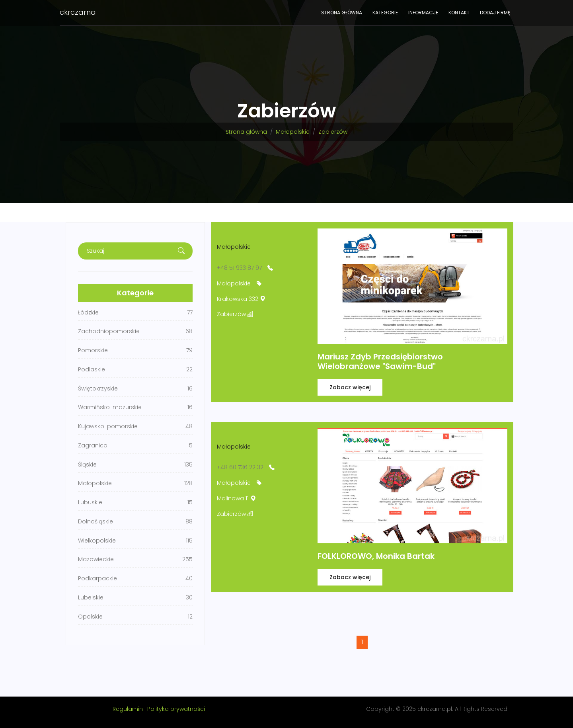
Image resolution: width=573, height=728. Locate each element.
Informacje (423, 13)
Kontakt (459, 13)
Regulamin (128, 709)
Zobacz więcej (350, 387)
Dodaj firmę (495, 13)
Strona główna (342, 13)
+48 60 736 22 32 (240, 467)
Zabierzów (333, 132)
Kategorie (385, 13)
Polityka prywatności (176, 709)
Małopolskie (293, 132)
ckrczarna (78, 12)
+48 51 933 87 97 (239, 268)
